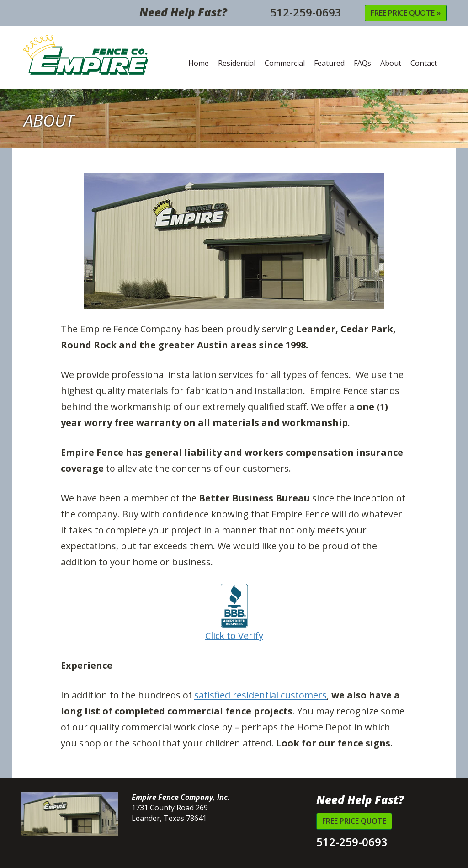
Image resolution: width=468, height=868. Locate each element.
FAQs (362, 63)
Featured (329, 63)
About (391, 63)
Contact (424, 63)
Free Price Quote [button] (354, 821)
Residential (237, 63)
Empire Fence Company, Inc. (86, 55)
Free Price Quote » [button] (406, 13)
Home (199, 63)
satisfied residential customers (261, 695)
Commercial (285, 63)
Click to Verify (234, 613)
